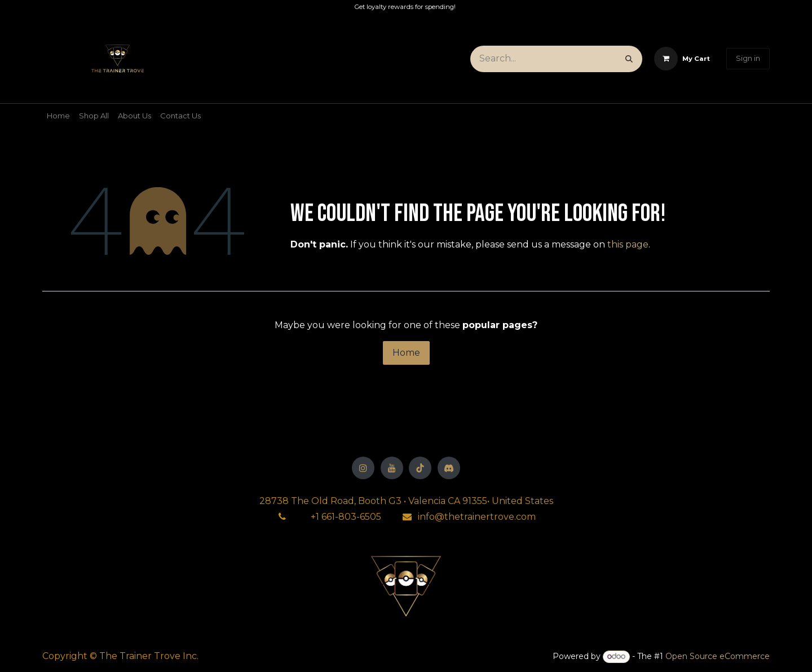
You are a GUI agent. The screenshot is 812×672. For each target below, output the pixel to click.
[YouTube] (392, 468)
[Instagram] (363, 468)
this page (628, 244)
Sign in (748, 58)
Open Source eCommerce (718, 656)
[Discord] (449, 468)
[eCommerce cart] (682, 59)
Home (406, 353)
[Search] (629, 59)
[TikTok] (420, 468)
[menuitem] (58, 116)
